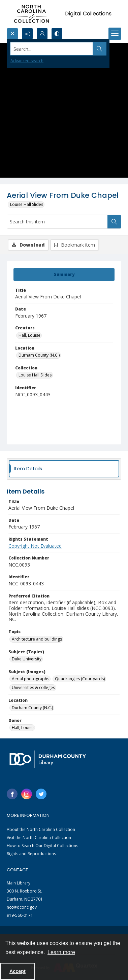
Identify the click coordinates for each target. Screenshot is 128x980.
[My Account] (42, 34)
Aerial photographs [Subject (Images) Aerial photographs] (30, 679)
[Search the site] (52, 49)
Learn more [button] (61, 952)
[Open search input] (12, 34)
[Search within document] (114, 222)
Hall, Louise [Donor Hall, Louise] (23, 728)
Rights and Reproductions (31, 854)
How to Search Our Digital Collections (42, 846)
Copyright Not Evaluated (35, 546)
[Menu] (115, 34)
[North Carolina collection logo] (64, 14)
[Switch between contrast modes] (57, 34)
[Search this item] (57, 222)
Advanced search (27, 61)
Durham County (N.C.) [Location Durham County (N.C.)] (39, 355)
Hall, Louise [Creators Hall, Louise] (29, 335)
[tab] (64, 275)
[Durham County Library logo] (48, 759)
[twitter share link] (41, 794)
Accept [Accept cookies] (18, 971)
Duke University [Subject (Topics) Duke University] (27, 659)
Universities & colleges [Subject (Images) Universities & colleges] (33, 687)
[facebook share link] (12, 794)
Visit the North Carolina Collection (39, 838)
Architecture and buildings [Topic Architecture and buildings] (37, 639)
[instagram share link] (27, 794)
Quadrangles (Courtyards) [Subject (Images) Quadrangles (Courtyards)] (80, 679)
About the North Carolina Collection (41, 829)
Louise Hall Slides (27, 204)
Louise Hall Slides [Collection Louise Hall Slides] (35, 375)
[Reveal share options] (27, 34)
